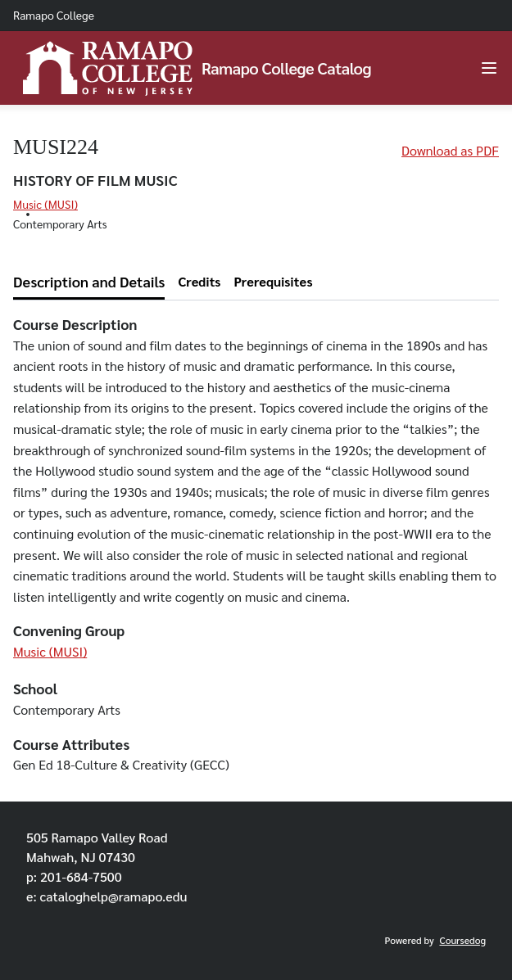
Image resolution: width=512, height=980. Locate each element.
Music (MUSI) (45, 204)
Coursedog (462, 940)
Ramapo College (54, 15)
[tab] (89, 282)
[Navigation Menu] (489, 68)
